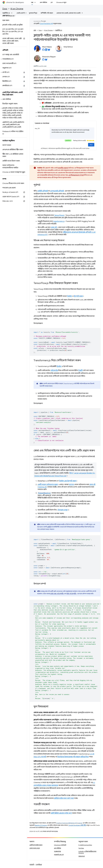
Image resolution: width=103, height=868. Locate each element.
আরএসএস (82, 856)
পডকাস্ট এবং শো (59, 855)
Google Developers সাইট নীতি (77, 825)
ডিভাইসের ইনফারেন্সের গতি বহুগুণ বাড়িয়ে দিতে (73, 757)
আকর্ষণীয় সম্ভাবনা (63, 168)
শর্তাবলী (32, 865)
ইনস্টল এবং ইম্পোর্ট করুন (68, 481)
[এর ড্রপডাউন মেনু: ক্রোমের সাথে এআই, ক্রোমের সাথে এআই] (83, 13)
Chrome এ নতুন (61, 2)
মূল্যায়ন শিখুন (33, 13)
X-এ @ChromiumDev (85, 845)
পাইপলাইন (54, 370)
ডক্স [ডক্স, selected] (32, 2)
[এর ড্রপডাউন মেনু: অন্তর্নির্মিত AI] (12, 13)
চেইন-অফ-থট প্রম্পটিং (57, 594)
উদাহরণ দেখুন (63, 510)
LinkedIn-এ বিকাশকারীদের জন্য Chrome (87, 852)
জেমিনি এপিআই (43, 191)
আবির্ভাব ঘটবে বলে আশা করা (64, 798)
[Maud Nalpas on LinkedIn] (46, 50)
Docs (5, 9)
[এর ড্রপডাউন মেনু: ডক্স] (36, 2)
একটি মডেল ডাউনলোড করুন (48, 485)
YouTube (81, 848)
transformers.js (59, 221)
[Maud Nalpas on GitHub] (43, 50)
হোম (35, 30)
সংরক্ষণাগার (57, 851)
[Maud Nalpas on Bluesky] (49, 50)
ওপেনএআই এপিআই (57, 191)
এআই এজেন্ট (21, 13)
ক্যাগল (71, 485)
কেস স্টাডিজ (43, 2)
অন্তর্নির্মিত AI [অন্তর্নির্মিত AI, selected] (6, 13)
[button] (13, 59)
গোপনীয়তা (39, 865)
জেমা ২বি (54, 227)
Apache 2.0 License (41, 825)
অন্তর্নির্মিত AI (59, 30)
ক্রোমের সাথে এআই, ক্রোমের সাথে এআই (68, 13)
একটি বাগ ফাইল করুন (36, 845)
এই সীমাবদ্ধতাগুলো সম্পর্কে (76, 175)
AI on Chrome (17, 9)
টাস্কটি (80, 370)
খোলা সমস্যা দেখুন (35, 848)
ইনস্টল (70, 296)
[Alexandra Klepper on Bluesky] (46, 60)
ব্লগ (52, 2)
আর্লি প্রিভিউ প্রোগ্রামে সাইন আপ (61, 813)
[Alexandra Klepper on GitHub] (43, 60)
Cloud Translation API (46, 24)
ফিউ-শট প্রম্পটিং (72, 594)
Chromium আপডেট (60, 845)
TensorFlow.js (59, 215)
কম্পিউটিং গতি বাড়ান (47, 13)
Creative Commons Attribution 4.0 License (69, 823)
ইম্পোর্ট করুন (78, 296)
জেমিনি (49, 527)
